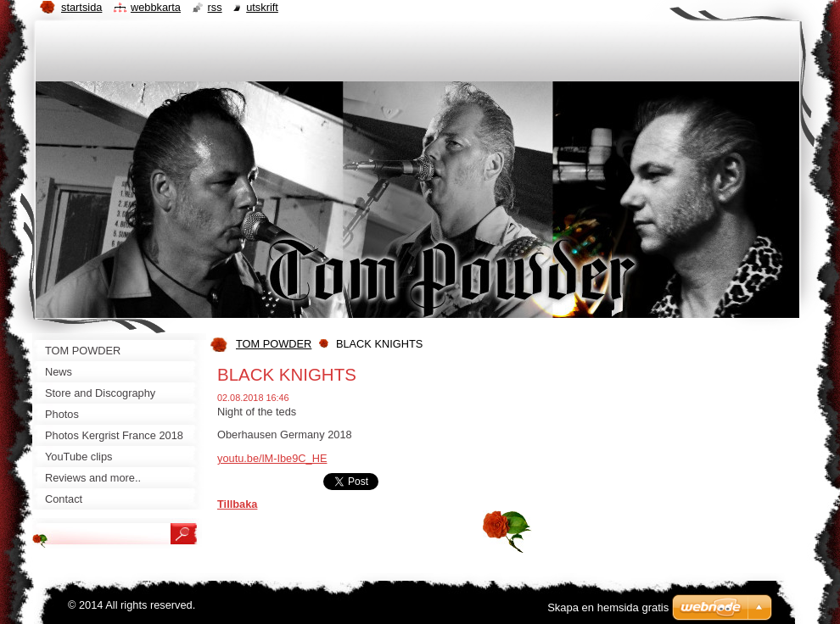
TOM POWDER (274, 344)
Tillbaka (237, 504)
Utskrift (262, 7)
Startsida (81, 7)
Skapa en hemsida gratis (608, 607)
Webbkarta (156, 7)
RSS (215, 7)
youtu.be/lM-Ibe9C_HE (272, 458)
